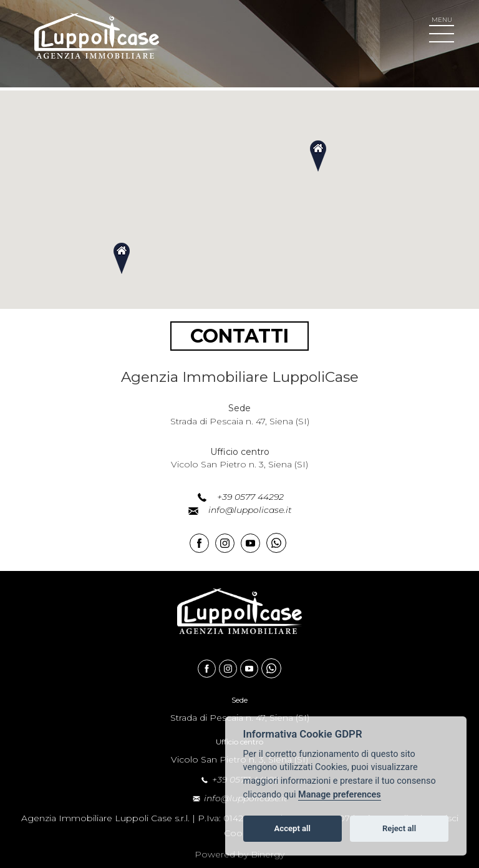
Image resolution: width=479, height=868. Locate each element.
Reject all (399, 828)
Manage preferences (340, 795)
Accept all (293, 828)
